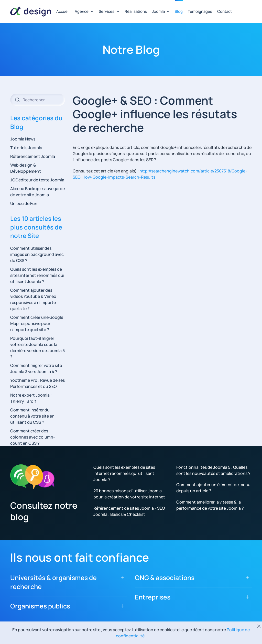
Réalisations (136, 11)
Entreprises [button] (153, 597)
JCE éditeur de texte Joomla (37, 180)
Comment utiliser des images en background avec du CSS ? (37, 254)
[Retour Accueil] (31, 12)
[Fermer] (259, 626)
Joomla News (23, 139)
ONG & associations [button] (165, 578)
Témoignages (200, 11)
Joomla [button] (161, 11)
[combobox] (38, 100)
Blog (179, 11)
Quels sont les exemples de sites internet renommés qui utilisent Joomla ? (37, 275)
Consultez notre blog (44, 511)
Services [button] (109, 11)
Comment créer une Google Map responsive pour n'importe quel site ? (37, 323)
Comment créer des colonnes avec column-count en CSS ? (33, 437)
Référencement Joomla (33, 156)
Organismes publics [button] (40, 606)
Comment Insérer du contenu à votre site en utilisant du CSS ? (32, 416)
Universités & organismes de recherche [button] (53, 582)
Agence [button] (84, 11)
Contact (225, 11)
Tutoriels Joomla (26, 148)
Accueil (63, 11)
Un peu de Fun (24, 203)
